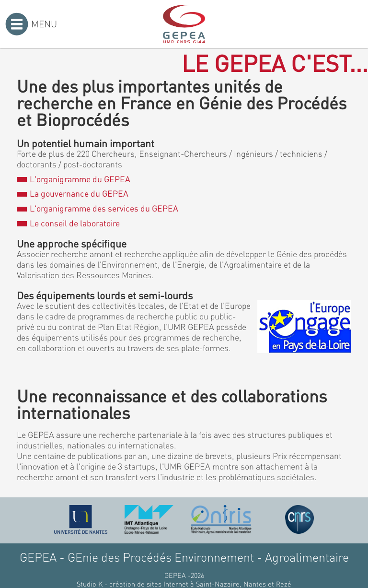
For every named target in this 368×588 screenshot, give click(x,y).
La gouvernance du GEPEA (72, 193)
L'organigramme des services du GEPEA (97, 208)
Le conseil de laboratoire (68, 223)
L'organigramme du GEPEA (73, 179)
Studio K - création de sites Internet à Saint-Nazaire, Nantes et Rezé (184, 584)
